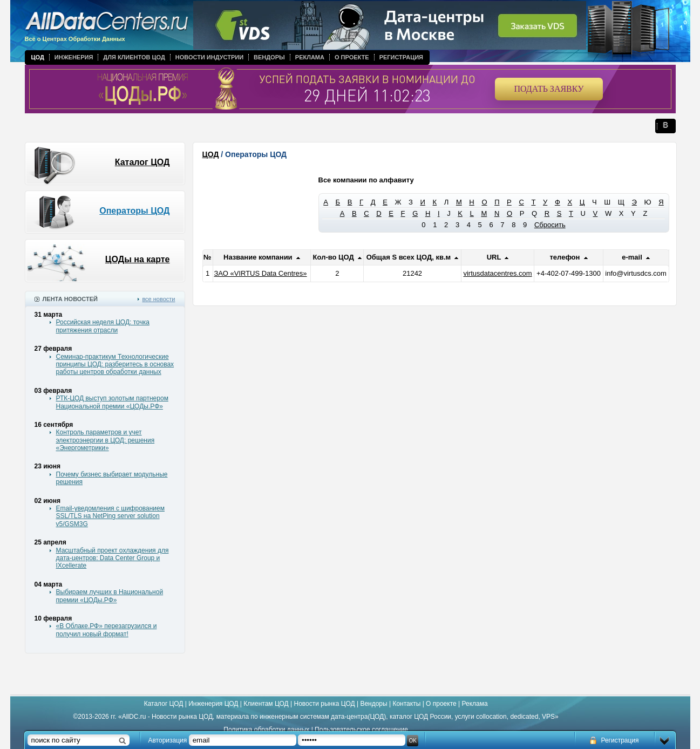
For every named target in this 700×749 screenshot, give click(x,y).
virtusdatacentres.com (497, 273)
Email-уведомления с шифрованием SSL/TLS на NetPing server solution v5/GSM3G (110, 516)
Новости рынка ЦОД (325, 704)
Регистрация (401, 57)
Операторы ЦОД (134, 211)
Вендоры (269, 57)
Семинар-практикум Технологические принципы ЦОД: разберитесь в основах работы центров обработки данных (115, 365)
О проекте (352, 57)
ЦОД (38, 57)
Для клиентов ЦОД (134, 57)
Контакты (406, 704)
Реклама (310, 57)
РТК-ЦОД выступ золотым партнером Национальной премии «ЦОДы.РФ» (112, 402)
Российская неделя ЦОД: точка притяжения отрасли (103, 326)
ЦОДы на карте (138, 259)
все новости (158, 299)
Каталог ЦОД (142, 162)
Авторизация (168, 740)
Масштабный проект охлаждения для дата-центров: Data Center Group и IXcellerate (113, 558)
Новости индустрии (209, 57)
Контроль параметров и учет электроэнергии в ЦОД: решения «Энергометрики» (106, 440)
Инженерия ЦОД (213, 704)
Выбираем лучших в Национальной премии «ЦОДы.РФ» (110, 596)
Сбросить (550, 225)
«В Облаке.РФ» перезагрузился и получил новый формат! (107, 630)
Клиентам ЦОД (266, 704)
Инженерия (74, 57)
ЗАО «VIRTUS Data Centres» (261, 273)
